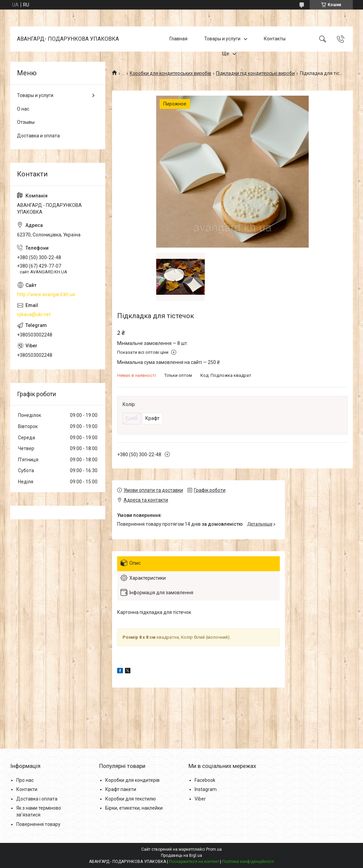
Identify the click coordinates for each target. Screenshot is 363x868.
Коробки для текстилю (131, 799)
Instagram (206, 789)
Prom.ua (214, 849)
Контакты (275, 39)
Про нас (25, 780)
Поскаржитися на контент (194, 862)
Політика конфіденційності (248, 862)
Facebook (205, 780)
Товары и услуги (222, 39)
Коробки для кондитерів (132, 780)
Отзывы (26, 122)
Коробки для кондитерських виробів (170, 73)
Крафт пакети (121, 789)
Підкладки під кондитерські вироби (255, 73)
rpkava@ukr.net (34, 314)
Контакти (27, 789)
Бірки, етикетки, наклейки (134, 808)
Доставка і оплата (37, 799)
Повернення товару (38, 824)
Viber (200, 799)
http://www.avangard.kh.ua (46, 294)
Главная (178, 39)
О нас (23, 109)
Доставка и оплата (38, 136)
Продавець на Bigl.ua (181, 855)
